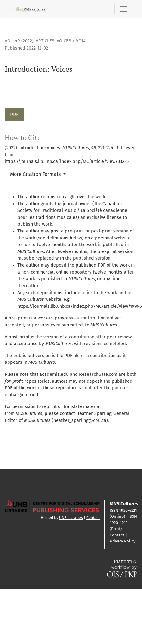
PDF (14, 114)
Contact (93, 518)
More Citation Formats (36, 174)
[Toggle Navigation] (123, 9)
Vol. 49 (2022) (19, 41)
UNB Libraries (71, 518)
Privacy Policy (123, 541)
